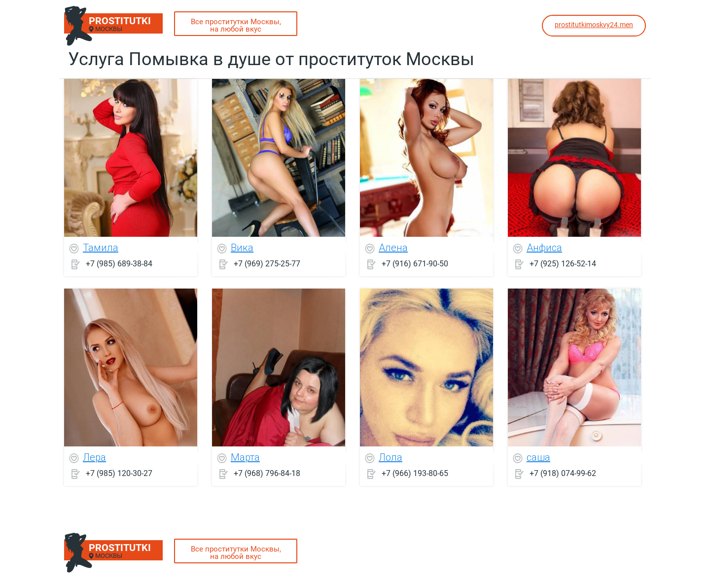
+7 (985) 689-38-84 (119, 264)
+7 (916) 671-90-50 (415, 264)
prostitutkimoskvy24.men (594, 25)
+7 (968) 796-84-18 (267, 473)
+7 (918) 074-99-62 (563, 473)
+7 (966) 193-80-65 (415, 473)
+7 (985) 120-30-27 (119, 473)
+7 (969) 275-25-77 (267, 264)
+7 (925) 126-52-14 (563, 264)
